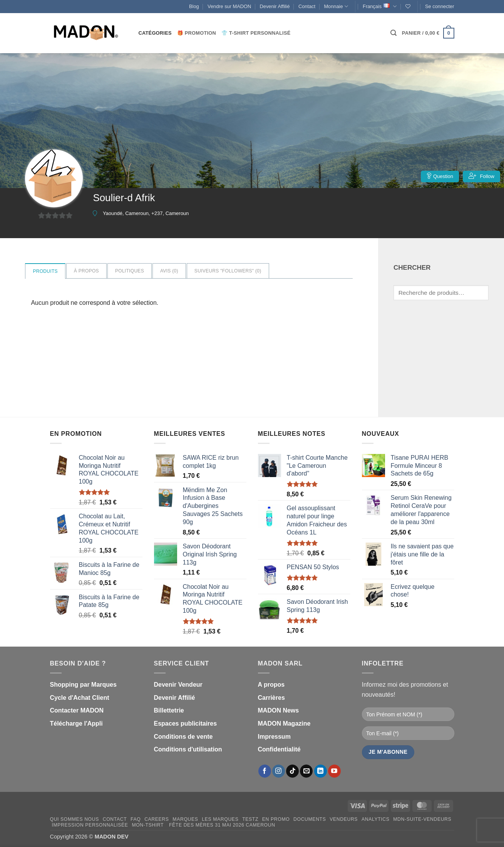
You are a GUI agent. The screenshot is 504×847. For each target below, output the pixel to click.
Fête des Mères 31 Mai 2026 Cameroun (221, 825)
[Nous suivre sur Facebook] (265, 771)
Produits (45, 271)
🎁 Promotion (197, 33)
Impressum (274, 737)
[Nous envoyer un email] (306, 771)
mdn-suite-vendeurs (422, 819)
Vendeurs (344, 819)
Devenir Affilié (275, 6)
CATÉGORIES (155, 33)
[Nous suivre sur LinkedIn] (321, 771)
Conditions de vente (183, 737)
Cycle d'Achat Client (80, 698)
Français (380, 6)
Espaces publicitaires (186, 723)
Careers (157, 819)
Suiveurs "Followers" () (228, 271)
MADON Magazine (284, 723)
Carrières (271, 698)
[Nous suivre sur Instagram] (279, 771)
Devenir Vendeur (178, 685)
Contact (307, 6)
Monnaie (336, 6)
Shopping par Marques (83, 685)
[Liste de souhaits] (408, 6)
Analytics (376, 819)
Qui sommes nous (75, 819)
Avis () (169, 271)
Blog (194, 6)
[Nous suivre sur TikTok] (292, 771)
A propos (271, 685)
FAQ (136, 819)
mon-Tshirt (148, 825)
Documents (310, 819)
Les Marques (220, 819)
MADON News (279, 710)
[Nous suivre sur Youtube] (334, 771)
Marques (185, 819)
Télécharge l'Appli (76, 723)
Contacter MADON (77, 710)
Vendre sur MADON (229, 6)
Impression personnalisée (90, 825)
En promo (276, 819)
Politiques (130, 271)
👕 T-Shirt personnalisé (256, 33)
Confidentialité (279, 749)
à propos (86, 271)
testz (250, 819)
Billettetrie (169, 710)
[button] (440, 7)
